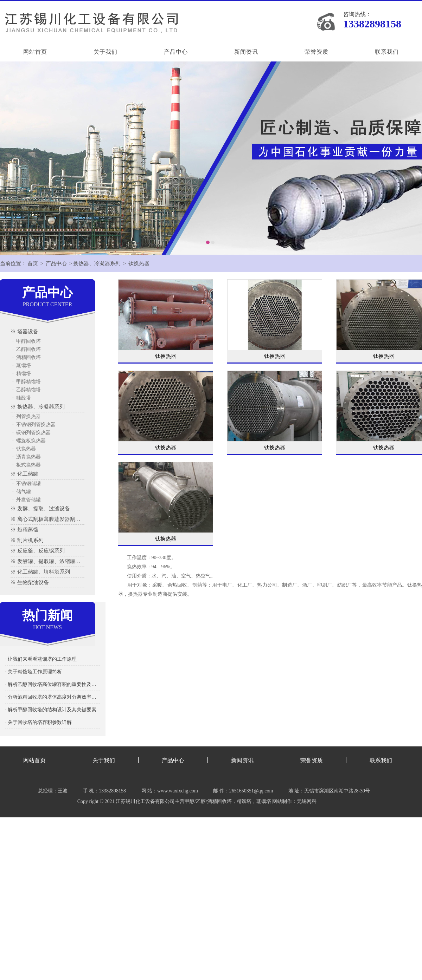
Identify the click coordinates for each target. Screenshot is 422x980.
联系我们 (387, 52)
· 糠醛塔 (22, 398)
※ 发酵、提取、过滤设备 (40, 509)
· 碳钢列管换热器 (31, 433)
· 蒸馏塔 (22, 365)
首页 (33, 263)
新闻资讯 (246, 52)
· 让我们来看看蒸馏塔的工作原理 (41, 659)
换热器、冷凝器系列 (97, 263)
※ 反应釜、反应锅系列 (38, 551)
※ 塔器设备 (24, 332)
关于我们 (105, 52)
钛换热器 (139, 263)
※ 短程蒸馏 (24, 530)
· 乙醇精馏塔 (27, 390)
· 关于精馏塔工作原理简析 (34, 672)
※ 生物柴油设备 (30, 582)
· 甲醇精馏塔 (27, 382)
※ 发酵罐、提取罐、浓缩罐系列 (47, 561)
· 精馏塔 (22, 374)
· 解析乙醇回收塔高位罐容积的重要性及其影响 (53, 684)
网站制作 (282, 801)
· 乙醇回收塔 (27, 349)
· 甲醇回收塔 (27, 341)
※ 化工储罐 (24, 474)
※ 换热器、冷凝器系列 (38, 407)
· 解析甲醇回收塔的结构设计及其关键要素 (51, 710)
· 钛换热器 (24, 449)
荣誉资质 (316, 52)
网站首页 (35, 52)
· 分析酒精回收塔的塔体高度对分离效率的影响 (53, 697)
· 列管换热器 (27, 416)
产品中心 (176, 52)
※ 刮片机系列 (27, 540)
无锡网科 (307, 801)
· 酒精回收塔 (27, 357)
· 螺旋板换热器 (29, 441)
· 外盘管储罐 (27, 500)
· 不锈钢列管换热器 (34, 424)
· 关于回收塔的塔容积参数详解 (39, 722)
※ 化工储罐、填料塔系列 (40, 572)
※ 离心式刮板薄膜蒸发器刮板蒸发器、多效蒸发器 (47, 519)
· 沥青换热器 (27, 457)
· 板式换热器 (27, 465)
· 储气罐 (22, 492)
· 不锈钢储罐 (27, 484)
